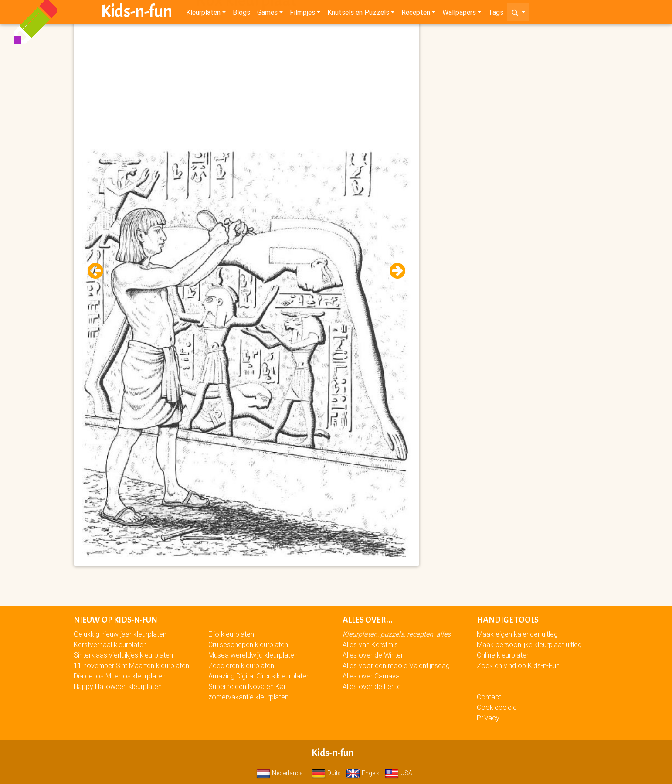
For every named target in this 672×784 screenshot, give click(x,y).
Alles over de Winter (373, 655)
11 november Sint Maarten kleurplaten (131, 665)
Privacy (488, 718)
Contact (489, 697)
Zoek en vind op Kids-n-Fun (518, 665)
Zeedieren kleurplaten (241, 665)
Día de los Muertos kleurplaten (120, 676)
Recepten (416, 14)
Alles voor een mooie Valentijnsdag (396, 665)
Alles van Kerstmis (370, 644)
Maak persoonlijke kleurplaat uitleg (529, 644)
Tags (496, 14)
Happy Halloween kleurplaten (118, 686)
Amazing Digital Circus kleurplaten (259, 676)
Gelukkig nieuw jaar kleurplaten (120, 634)
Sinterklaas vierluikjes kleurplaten (123, 655)
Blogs (241, 14)
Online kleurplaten (503, 655)
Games (267, 14)
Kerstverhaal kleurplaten (110, 644)
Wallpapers (459, 14)
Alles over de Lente (372, 686)
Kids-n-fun (137, 13)
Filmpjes (302, 14)
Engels (363, 773)
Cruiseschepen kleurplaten (248, 644)
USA (399, 773)
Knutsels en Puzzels (358, 14)
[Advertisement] (246, 88)
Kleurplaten (203, 14)
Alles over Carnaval (372, 676)
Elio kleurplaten (231, 634)
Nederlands (280, 773)
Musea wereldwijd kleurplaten (253, 655)
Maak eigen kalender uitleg (517, 634)
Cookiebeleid (497, 707)
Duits (326, 773)
